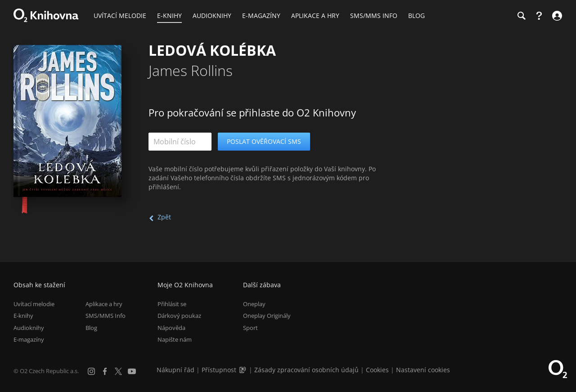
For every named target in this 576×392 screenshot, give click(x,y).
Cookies (377, 370)
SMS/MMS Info (106, 316)
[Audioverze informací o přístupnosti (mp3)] (243, 370)
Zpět (164, 217)
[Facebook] (105, 371)
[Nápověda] (539, 16)
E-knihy (23, 316)
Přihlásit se (172, 304)
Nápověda (171, 328)
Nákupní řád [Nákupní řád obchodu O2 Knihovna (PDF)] (175, 370)
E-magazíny (29, 339)
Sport (250, 328)
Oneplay (254, 304)
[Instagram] (91, 371)
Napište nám (175, 339)
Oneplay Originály (267, 316)
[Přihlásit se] (556, 16)
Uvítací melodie (34, 304)
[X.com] (118, 371)
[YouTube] (132, 371)
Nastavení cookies (423, 370)
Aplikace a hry (104, 304)
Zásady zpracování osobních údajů (306, 370)
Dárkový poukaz (179, 316)
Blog (91, 328)
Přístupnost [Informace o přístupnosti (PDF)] (219, 370)
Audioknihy (29, 328)
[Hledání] (521, 16)
